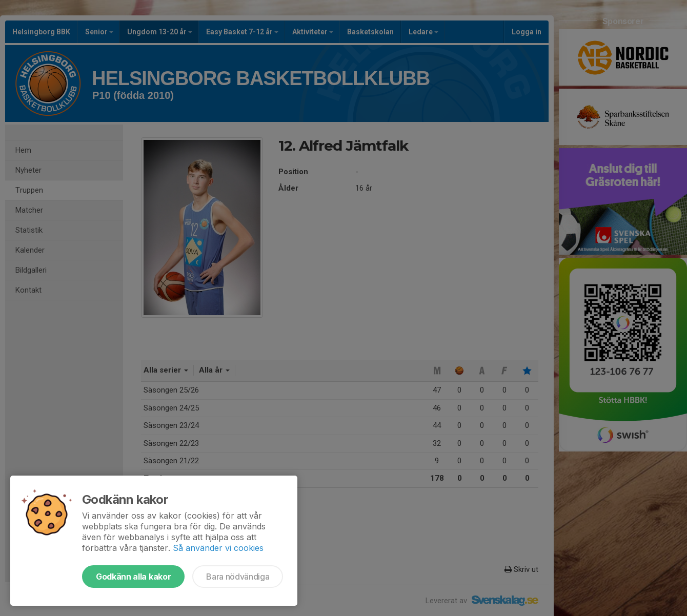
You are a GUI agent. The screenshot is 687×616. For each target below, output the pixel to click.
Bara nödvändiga (238, 577)
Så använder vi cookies (218, 548)
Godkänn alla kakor (133, 577)
